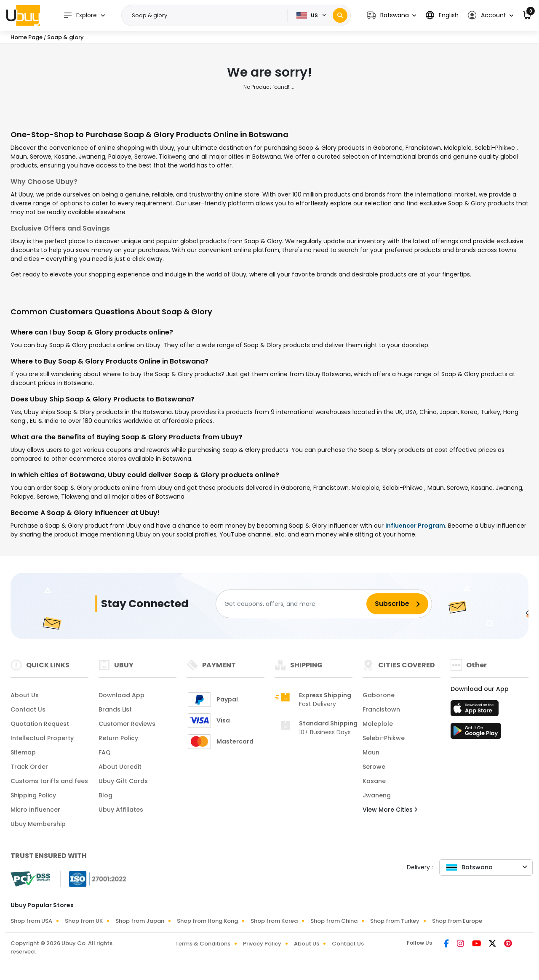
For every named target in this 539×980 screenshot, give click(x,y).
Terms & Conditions (203, 944)
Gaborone (379, 695)
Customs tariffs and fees (49, 781)
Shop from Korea (274, 921)
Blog (105, 795)
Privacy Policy (262, 944)
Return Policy (118, 738)
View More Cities (390, 810)
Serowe (374, 767)
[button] (391, 15)
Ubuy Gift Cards (123, 781)
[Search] (340, 15)
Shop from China (334, 921)
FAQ (105, 752)
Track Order (29, 767)
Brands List (115, 709)
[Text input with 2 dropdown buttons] (207, 16)
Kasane (374, 781)
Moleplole (378, 724)
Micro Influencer (35, 810)
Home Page (27, 37)
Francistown (381, 709)
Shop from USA (31, 921)
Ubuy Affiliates (121, 810)
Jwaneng (377, 795)
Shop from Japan (140, 921)
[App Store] (476, 711)
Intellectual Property (42, 738)
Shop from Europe (457, 921)
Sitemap (23, 752)
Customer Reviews (127, 724)
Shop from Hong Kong (207, 921)
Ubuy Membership (38, 824)
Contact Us (28, 709)
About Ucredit (120, 767)
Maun (371, 752)
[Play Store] (476, 733)
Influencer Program (415, 526)
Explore (80, 15)
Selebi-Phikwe (384, 738)
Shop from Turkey (395, 921)
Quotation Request (40, 724)
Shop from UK (84, 921)
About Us (25, 695)
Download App (121, 695)
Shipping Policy (33, 795)
